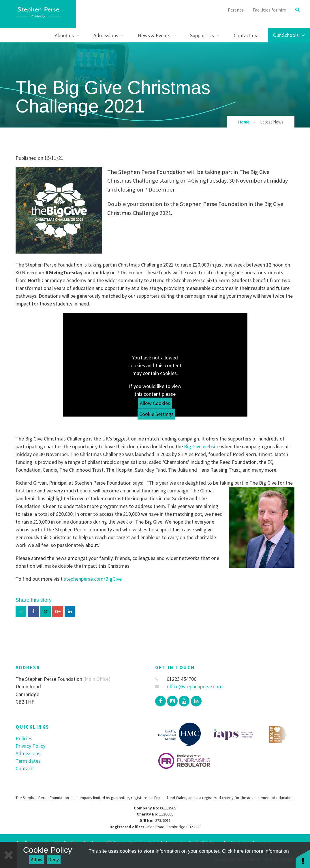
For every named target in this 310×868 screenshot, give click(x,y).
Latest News (272, 122)
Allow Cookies (155, 403)
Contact (24, 768)
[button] (303, 859)
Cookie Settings (156, 414)
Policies (24, 738)
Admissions (28, 753)
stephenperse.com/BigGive (93, 579)
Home (244, 122)
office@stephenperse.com (189, 686)
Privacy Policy (30, 746)
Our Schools (289, 35)
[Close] (9, 855)
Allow (37, 860)
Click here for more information (255, 851)
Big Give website (202, 446)
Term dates (28, 761)
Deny (53, 860)
